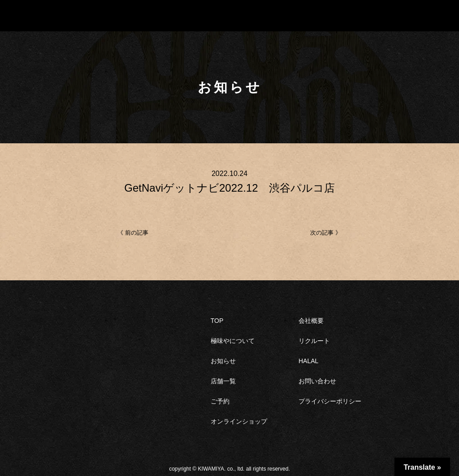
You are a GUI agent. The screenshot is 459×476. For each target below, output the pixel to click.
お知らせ (223, 361)
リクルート (314, 341)
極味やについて (233, 341)
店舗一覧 (223, 381)
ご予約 (220, 401)
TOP (217, 321)
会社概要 (311, 321)
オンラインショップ (239, 421)
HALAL (308, 361)
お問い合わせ (317, 381)
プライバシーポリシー (330, 401)
